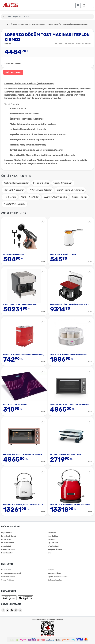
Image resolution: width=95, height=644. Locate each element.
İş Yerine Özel (53, 546)
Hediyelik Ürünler (55, 549)
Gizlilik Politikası (54, 573)
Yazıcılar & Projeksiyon (63, 183)
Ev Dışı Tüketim (8, 543)
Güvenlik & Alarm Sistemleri (55, 197)
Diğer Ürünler (7, 553)
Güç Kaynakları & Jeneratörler (16, 183)
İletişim (51, 570)
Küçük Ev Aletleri (38, 24)
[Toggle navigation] (91, 5)
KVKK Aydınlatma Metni (11, 573)
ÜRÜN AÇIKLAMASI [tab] (13, 72)
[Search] (47, 17)
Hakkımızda (6, 570)
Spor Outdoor (53, 536)
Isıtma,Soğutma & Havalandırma (70, 190)
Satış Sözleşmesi (8, 577)
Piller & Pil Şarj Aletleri (30, 197)
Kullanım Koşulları (55, 580)
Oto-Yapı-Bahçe (8, 549)
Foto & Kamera (10, 197)
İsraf (50, 553)
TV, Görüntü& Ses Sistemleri (40, 190)
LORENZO (8, 44)
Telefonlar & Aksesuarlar (14, 190)
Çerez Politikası (8, 580)
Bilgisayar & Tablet (41, 183)
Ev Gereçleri (6, 539)
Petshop (51, 539)
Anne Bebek (6, 546)
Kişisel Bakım (53, 543)
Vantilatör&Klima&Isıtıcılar (14, 204)
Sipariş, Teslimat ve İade (58, 577)
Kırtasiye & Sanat (9, 536)
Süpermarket (7, 533)
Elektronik (24, 24)
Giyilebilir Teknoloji (79, 197)
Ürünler (14, 24)
